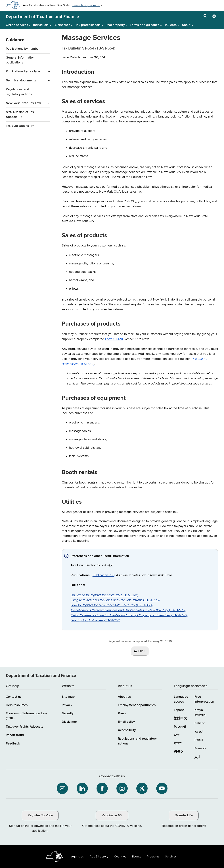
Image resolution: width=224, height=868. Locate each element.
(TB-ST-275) (115, 600)
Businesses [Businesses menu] (62, 25)
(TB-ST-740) (129, 615)
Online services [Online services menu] (17, 25)
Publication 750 (103, 575)
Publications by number (23, 49)
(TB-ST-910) (95, 620)
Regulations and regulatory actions (19, 92)
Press (122, 713)
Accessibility (127, 730)
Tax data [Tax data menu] (171, 25)
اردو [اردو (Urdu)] (197, 757)
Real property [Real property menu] (115, 25)
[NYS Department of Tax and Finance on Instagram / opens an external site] (122, 788)
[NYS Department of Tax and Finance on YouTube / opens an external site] (162, 788)
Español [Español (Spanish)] (180, 710)
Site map (68, 697)
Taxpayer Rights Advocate (25, 727)
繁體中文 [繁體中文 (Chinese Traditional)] (180, 718)
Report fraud (15, 735)
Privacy (67, 705)
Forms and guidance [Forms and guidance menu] (145, 25)
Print (141, 651)
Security (68, 713)
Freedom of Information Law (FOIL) (26, 716)
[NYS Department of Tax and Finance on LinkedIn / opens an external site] (82, 788)
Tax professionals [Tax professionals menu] (88, 25)
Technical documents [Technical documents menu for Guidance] (21, 81)
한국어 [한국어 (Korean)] (179, 752)
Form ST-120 (114, 339)
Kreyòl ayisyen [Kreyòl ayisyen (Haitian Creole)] (200, 712)
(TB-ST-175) (104, 595)
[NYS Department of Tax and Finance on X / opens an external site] (142, 788)
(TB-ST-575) (128, 610)
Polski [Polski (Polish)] (199, 740)
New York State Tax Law (23, 103)
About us (124, 697)
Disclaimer (69, 722)
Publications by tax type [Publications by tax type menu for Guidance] (23, 71)
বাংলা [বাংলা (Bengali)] (178, 744)
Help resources (17, 705)
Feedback (13, 744)
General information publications (20, 60)
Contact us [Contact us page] (14, 697)
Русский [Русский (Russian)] (180, 727)
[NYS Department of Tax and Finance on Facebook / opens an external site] (102, 788)
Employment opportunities (137, 705)
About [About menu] (186, 25)
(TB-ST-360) (112, 605)
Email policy (126, 722)
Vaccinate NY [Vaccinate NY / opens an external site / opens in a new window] (112, 815)
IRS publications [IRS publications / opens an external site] (18, 126)
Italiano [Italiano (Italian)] (200, 723)
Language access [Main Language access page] (181, 699)
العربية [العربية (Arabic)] (199, 732)
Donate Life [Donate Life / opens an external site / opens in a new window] (184, 815)
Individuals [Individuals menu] (41, 25)
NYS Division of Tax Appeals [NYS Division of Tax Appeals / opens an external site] (20, 115)
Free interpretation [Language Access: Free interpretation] (204, 699)
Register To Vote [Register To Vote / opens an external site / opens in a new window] (40, 815)
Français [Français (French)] (201, 748)
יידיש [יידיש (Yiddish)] (177, 735)
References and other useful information (100, 556)
